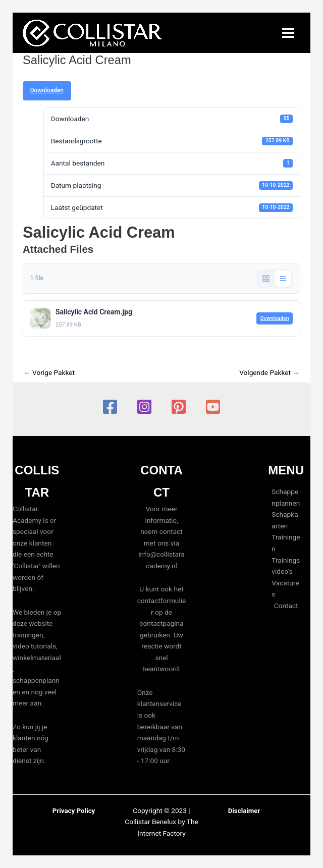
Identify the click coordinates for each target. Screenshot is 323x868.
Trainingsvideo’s (286, 566)
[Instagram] (144, 407)
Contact (286, 606)
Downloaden (47, 90)
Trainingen (286, 543)
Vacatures (285, 589)
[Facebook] (110, 407)
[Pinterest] (179, 407)
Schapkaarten (285, 520)
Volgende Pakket (269, 372)
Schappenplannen (286, 497)
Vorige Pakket (49, 372)
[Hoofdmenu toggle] (288, 33)
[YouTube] (213, 407)
